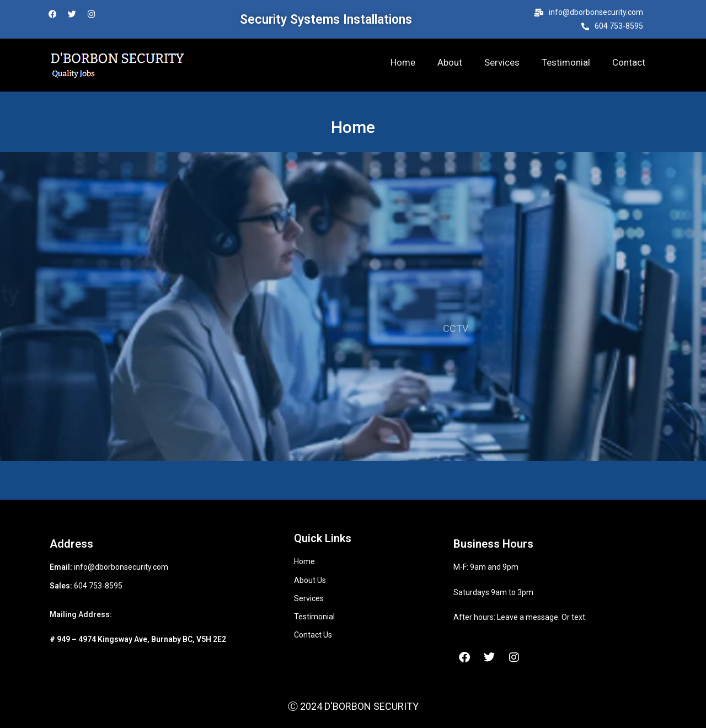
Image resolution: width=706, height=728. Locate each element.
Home (403, 62)
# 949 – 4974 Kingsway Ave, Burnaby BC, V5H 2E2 (138, 639)
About (450, 62)
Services (502, 62)
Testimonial (566, 62)
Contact (629, 62)
